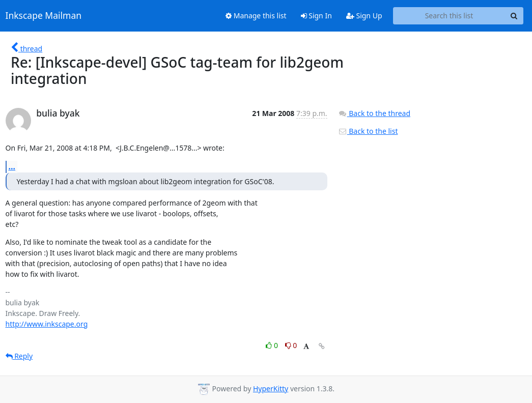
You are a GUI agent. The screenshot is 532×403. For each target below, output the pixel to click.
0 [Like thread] (273, 345)
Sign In (316, 16)
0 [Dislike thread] (291, 345)
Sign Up (364, 16)
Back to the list (368, 131)
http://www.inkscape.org (47, 324)
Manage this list (256, 16)
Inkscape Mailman (44, 16)
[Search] (514, 16)
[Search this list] (449, 16)
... (12, 166)
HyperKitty (271, 388)
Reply (19, 356)
